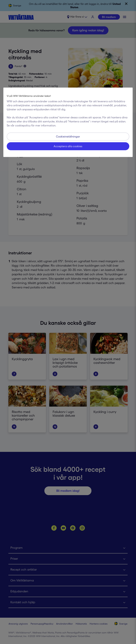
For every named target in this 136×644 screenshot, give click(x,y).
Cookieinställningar (68, 136)
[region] (68, 122)
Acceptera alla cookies (68, 146)
